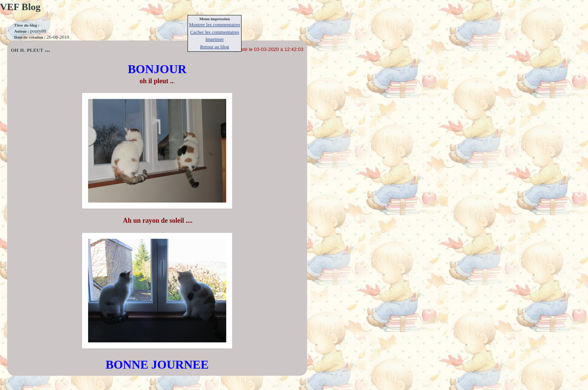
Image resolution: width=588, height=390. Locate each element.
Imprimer (215, 39)
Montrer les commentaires (214, 25)
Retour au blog (215, 47)
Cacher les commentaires (215, 32)
